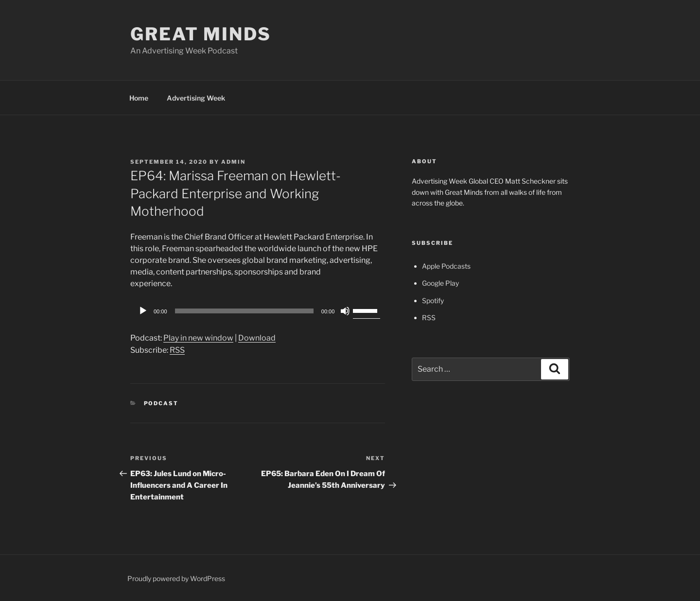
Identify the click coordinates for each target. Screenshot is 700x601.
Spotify (433, 300)
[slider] (244, 311)
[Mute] (345, 311)
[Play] (143, 311)
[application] (258, 311)
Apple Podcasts (446, 266)
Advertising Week (196, 98)
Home (139, 98)
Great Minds (201, 34)
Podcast (161, 403)
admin (233, 162)
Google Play (440, 283)
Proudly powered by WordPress (176, 578)
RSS (177, 350)
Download (257, 338)
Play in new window (198, 338)
